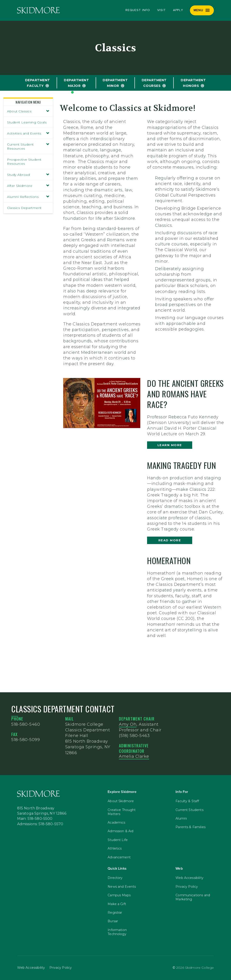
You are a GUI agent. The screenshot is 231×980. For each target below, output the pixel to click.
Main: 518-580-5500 (35, 819)
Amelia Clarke (134, 756)
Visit (162, 10)
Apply (178, 10)
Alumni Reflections (28, 197)
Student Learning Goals (27, 122)
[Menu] (202, 10)
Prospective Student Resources (24, 162)
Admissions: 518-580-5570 (40, 824)
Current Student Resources (28, 146)
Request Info (138, 10)
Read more (170, 540)
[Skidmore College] (38, 10)
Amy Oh (128, 724)
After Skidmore (28, 186)
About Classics (28, 111)
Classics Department (24, 208)
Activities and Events (28, 133)
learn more (170, 445)
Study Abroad (28, 175)
